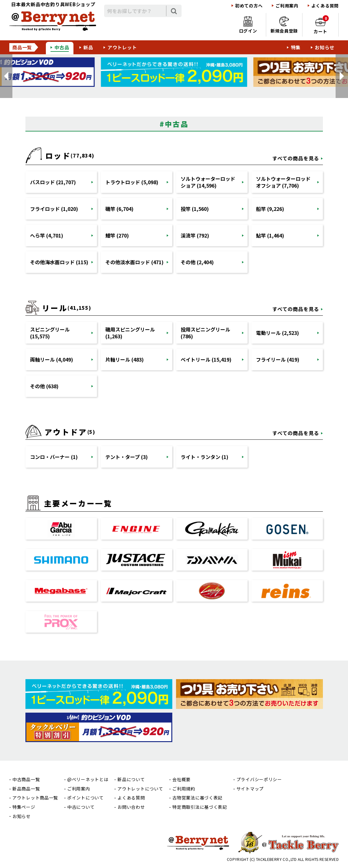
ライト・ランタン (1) (205, 457)
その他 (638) (44, 386)
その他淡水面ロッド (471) (134, 262)
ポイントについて (86, 798)
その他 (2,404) (197, 262)
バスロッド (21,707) (53, 182)
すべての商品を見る (296, 158)
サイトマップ (250, 789)
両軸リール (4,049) (52, 359)
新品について (131, 779)
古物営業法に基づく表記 (197, 798)
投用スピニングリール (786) (205, 333)
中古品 (62, 47)
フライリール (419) (278, 359)
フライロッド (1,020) (54, 209)
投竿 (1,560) (195, 209)
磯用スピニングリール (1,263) (130, 333)
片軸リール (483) (125, 359)
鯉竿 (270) (117, 235)
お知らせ (325, 47)
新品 (88, 47)
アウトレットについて (140, 789)
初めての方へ (249, 6)
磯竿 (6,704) (119, 209)
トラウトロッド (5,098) (132, 182)
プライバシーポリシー (259, 779)
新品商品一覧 (26, 789)
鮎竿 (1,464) (270, 235)
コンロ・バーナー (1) (54, 457)
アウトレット (122, 47)
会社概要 (181, 779)
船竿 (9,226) (270, 209)
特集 (296, 47)
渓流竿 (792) (195, 235)
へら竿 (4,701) (47, 235)
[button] (6, 76)
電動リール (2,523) (278, 333)
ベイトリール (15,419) (206, 359)
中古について (81, 807)
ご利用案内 (287, 6)
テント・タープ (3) (127, 457)
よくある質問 (325, 6)
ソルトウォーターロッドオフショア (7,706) (283, 182)
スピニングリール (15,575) (50, 333)
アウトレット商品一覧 (35, 798)
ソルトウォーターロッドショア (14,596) (208, 182)
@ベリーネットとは (88, 779)
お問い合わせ (131, 807)
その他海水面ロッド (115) (59, 262)
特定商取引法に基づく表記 (200, 807)
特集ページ (24, 807)
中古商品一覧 (26, 779)
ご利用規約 (184, 789)
